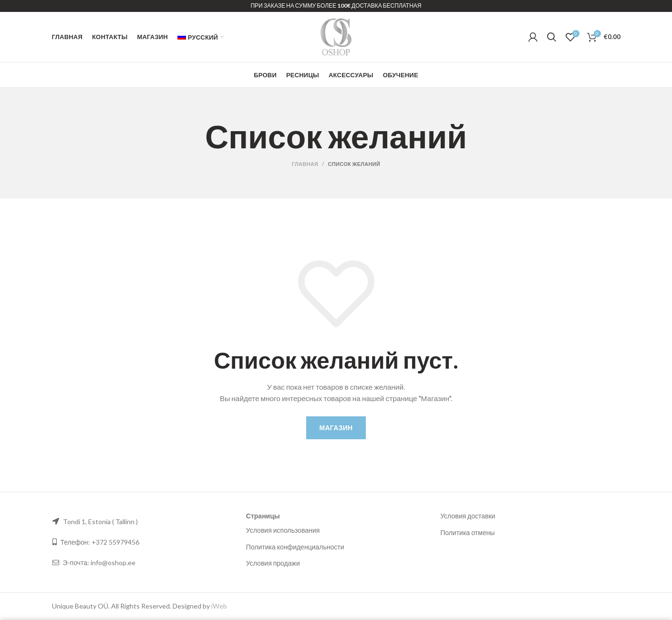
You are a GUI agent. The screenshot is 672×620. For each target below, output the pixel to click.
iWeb (219, 606)
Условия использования (283, 530)
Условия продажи (273, 563)
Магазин (336, 428)
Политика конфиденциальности (295, 547)
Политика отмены (467, 532)
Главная (305, 164)
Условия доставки (468, 516)
